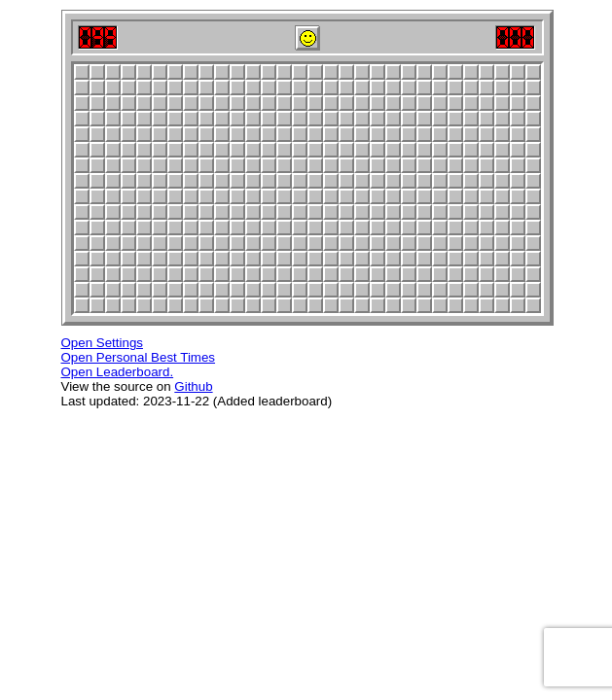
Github (193, 386)
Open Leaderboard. (118, 372)
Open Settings (102, 343)
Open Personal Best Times (139, 357)
